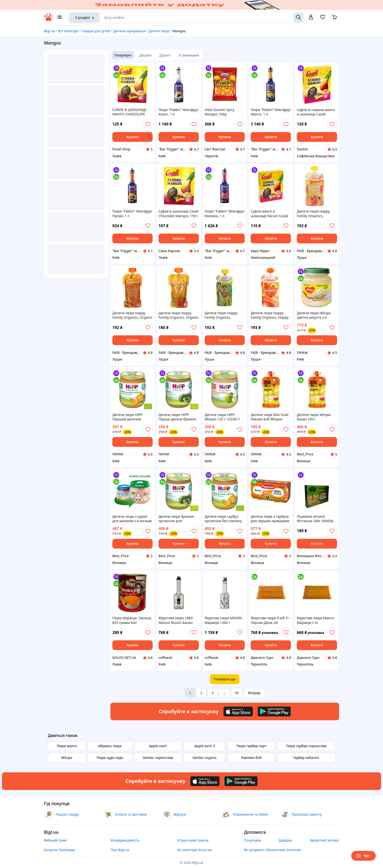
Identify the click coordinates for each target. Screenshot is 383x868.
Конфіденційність (125, 840)
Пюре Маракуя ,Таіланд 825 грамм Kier (132, 620)
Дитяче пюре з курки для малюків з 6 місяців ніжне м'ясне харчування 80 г (132, 519)
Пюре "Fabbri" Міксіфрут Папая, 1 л (132, 214)
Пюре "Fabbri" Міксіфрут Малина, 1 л (225, 214)
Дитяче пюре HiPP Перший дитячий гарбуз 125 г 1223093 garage (130, 417)
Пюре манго (67, 746)
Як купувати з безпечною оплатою (272, 850)
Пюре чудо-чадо (110, 758)
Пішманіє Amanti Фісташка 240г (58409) (315, 519)
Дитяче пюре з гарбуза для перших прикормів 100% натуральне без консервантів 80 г (270, 519)
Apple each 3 (205, 746)
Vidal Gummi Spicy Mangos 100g (220, 112)
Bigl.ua (49, 31)
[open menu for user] (311, 18)
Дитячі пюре (159, 31)
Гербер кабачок (306, 758)
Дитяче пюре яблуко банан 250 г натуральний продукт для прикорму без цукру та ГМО (315, 417)
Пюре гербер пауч (251, 746)
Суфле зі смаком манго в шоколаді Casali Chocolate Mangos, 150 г (317, 112)
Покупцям (252, 840)
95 (237, 693)
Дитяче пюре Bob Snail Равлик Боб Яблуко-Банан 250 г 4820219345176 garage (269, 417)
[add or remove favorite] (148, 124)
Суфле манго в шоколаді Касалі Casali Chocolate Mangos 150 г (270, 214)
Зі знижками (188, 55)
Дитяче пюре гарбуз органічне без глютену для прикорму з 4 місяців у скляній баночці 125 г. (223, 519)
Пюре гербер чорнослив (306, 746)
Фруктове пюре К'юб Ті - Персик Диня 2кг (270, 620)
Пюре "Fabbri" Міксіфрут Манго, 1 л (271, 112)
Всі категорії (68, 31)
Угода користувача (193, 840)
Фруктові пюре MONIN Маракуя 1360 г (223, 620)
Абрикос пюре (110, 746)
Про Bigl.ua (120, 850)
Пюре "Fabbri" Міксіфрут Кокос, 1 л (179, 112)
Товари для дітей (96, 31)
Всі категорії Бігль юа (195, 850)
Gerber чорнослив (158, 758)
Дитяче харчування (129, 31)
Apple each (158, 746)
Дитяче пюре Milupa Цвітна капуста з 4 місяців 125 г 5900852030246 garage (316, 315)
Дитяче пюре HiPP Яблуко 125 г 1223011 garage (222, 417)
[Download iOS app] (238, 711)
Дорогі (165, 55)
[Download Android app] (274, 711)
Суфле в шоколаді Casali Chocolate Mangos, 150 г (179, 214)
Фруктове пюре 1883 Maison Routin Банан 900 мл (176, 620)
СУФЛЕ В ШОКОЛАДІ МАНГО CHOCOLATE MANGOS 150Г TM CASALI (129, 112)
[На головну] (48, 20)
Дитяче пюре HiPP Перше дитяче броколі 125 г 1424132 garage (177, 417)
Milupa (67, 758)
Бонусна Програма (59, 850)
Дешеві (146, 55)
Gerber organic (205, 758)
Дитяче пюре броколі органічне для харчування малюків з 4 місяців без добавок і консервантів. (178, 519)
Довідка (285, 840)
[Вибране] (323, 19)
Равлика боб (251, 758)
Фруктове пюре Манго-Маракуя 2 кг (316, 620)
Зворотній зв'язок (324, 840)
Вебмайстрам (55, 840)
